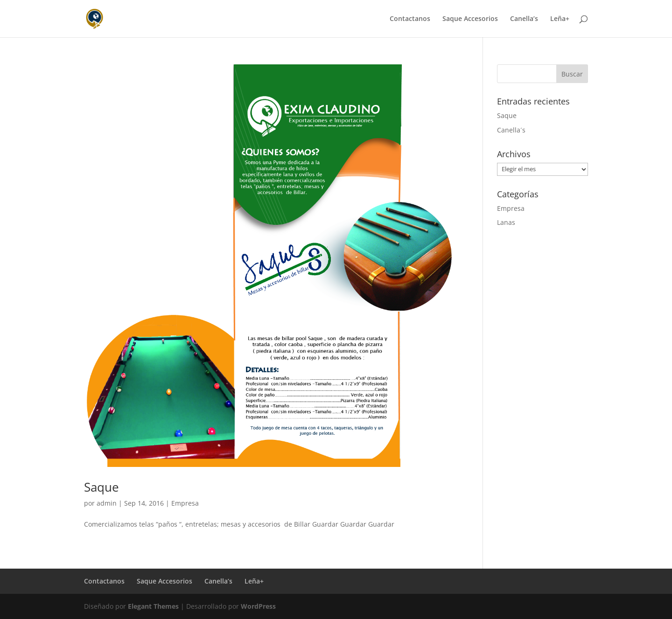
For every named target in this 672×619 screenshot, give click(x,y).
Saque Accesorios (470, 19)
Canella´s (511, 130)
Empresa (185, 503)
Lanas (506, 222)
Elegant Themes (153, 606)
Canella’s (524, 19)
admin (107, 503)
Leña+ (560, 19)
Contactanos (410, 19)
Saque (101, 487)
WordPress (258, 606)
